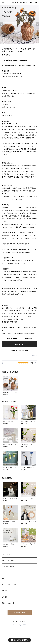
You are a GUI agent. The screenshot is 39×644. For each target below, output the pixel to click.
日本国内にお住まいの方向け (20, 350)
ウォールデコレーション (9, 585)
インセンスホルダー (8, 567)
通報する (35, 355)
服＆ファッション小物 (8, 603)
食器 (3, 579)
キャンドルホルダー (8, 560)
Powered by (20, 625)
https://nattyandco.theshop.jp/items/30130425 (19, 333)
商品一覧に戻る (20, 613)
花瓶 (3, 573)
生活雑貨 (5, 597)
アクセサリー (6, 591)
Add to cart (19, 344)
